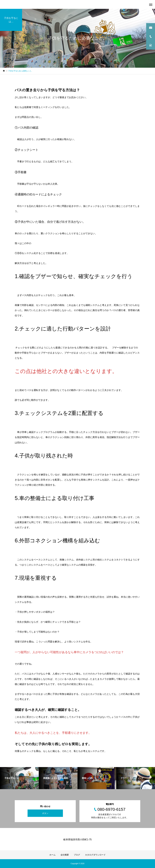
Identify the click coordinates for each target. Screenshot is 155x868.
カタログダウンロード (95, 855)
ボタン (45, 813)
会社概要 (65, 855)
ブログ (77, 855)
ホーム (52, 855)
